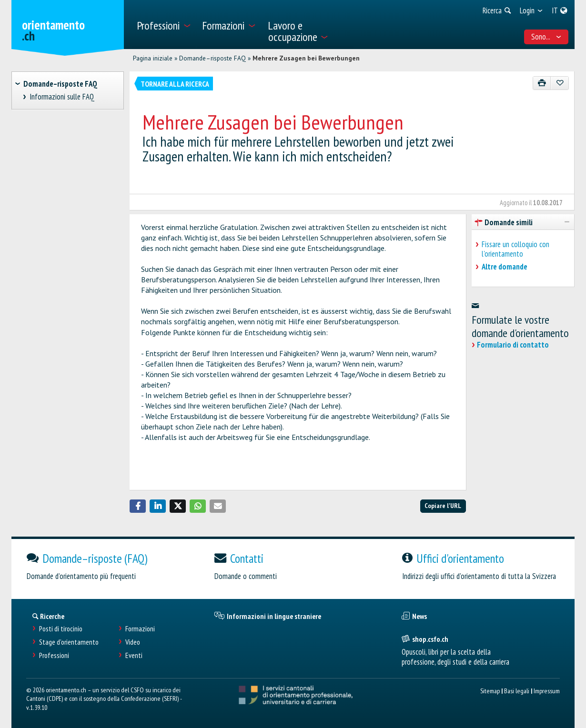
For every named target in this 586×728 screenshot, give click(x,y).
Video (133, 642)
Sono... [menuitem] (546, 37)
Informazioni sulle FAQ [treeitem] (62, 97)
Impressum (547, 691)
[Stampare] (542, 83)
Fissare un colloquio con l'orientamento (515, 249)
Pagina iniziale (153, 58)
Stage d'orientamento (69, 642)
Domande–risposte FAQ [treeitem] (60, 84)
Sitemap (490, 691)
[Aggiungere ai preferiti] (560, 83)
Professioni (54, 655)
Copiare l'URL (443, 505)
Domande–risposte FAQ (212, 58)
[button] (138, 506)
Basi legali (517, 691)
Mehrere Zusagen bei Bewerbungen (306, 58)
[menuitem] (164, 25)
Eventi (134, 655)
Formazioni (140, 629)
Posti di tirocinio (61, 629)
